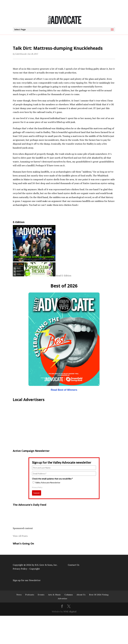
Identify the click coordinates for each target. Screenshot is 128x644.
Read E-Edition (64, 276)
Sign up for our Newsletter (27, 580)
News (19, 595)
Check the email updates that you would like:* (52, 479)
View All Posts (20, 536)
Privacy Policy (37, 487)
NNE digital (70, 611)
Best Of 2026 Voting (99, 595)
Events (41, 595)
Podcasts (30, 595)
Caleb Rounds (21, 54)
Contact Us (74, 565)
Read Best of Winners (64, 390)
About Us (81, 595)
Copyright (35, 569)
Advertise (62, 598)
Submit (37, 493)
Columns (69, 595)
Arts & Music (54, 595)
